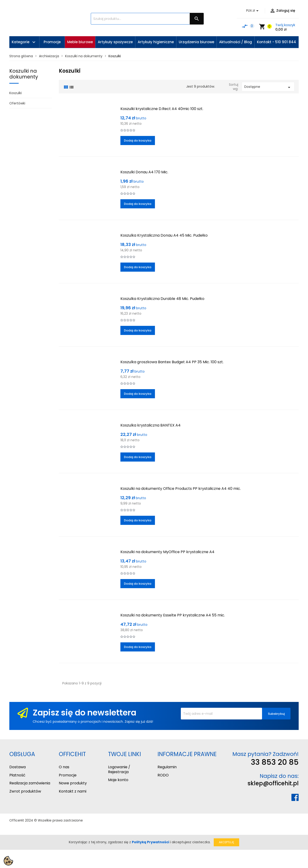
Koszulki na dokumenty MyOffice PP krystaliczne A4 (167, 552)
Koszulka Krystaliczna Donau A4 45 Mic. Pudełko (164, 235)
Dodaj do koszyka (138, 141)
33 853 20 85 (275, 762)
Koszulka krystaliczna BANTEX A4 (150, 425)
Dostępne (268, 87)
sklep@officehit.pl (273, 783)
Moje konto (118, 780)
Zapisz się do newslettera (84, 713)
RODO (163, 775)
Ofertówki (17, 103)
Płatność (17, 775)
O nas (64, 767)
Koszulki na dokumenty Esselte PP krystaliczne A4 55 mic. (173, 615)
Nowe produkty (73, 783)
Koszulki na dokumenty (24, 74)
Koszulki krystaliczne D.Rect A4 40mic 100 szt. (162, 109)
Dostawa (17, 767)
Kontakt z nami (73, 791)
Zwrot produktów (25, 791)
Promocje (68, 775)
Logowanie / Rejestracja (119, 769)
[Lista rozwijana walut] (253, 11)
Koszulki (16, 93)
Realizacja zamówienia (30, 783)
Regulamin (167, 767)
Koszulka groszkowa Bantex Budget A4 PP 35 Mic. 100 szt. (172, 362)
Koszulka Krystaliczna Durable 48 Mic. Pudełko (162, 299)
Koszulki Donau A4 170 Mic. (144, 172)
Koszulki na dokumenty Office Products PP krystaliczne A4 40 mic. (181, 489)
